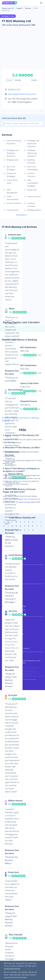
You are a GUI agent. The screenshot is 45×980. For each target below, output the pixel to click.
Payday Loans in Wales (11, 645)
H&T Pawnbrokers (28, 347)
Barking (28, 8)
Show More (22, 215)
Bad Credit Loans (9, 548)
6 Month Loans (8, 577)
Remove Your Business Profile (14, 606)
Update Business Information (14, 610)
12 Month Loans (8, 580)
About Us (6, 593)
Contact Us (6, 613)
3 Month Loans (8, 574)
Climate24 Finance (29, 401)
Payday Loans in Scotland (12, 642)
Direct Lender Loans (10, 561)
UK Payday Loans (9, 544)
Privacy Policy (7, 625)
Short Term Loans (9, 551)
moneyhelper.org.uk (12, 968)
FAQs (4, 596)
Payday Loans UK (8, 8)
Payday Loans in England (12, 638)
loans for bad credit (27, 502)
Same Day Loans (8, 558)
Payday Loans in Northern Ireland (15, 648)
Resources (6, 603)
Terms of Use (7, 629)
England (19, 8)
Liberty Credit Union (29, 383)
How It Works (7, 600)
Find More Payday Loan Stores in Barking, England (21, 419)
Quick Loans (7, 554)
